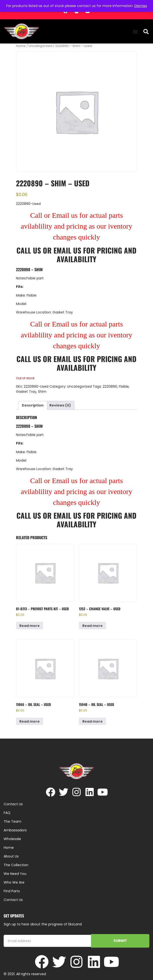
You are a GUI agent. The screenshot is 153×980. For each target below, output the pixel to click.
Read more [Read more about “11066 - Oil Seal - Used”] (30, 721)
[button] (135, 32)
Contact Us (13, 900)
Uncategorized (40, 46)
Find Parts (12, 891)
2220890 (110, 386)
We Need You (15, 874)
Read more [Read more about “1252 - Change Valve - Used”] (92, 626)
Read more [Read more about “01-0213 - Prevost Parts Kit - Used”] (30, 626)
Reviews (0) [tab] (60, 405)
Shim (42, 392)
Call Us (29, 250)
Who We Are (14, 882)
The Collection (16, 865)
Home (21, 46)
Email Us (68, 250)
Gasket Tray (26, 392)
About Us (11, 856)
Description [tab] (33, 405)
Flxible (124, 386)
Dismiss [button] (141, 6)
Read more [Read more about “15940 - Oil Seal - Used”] (92, 721)
